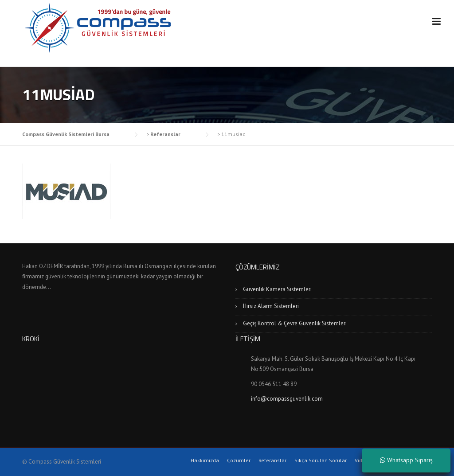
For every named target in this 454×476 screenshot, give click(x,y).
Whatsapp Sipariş (406, 460)
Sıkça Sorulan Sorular (321, 460)
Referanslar (272, 460)
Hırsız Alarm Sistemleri (271, 306)
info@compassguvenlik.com (287, 399)
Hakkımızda (205, 460)
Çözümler (239, 460)
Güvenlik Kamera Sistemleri (277, 289)
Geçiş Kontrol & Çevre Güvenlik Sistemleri (295, 323)
